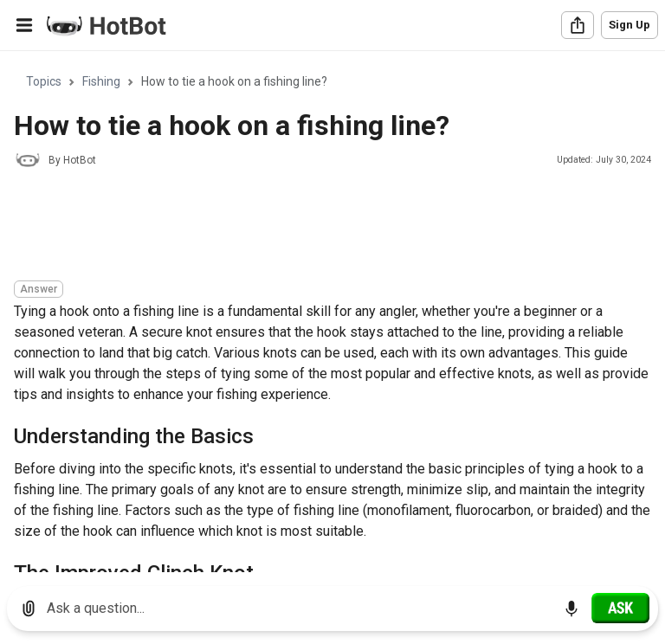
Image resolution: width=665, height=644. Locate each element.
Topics (44, 81)
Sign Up (629, 25)
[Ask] (620, 608)
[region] (332, 312)
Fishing (101, 81)
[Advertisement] (329, 227)
